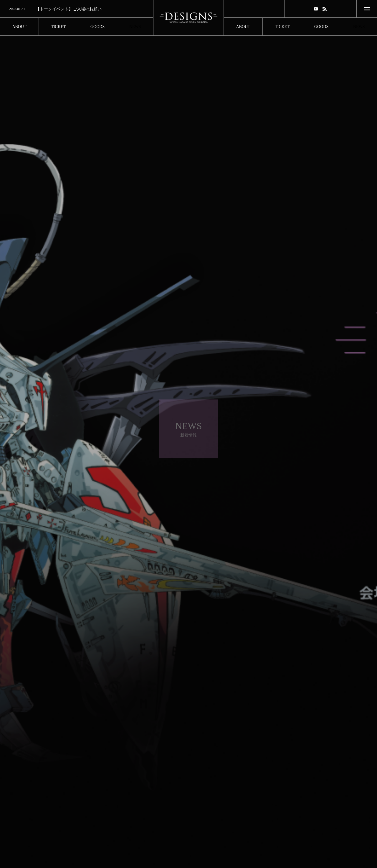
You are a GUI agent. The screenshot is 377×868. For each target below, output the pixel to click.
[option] (77, 9)
